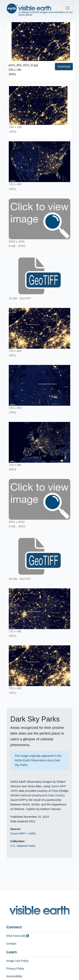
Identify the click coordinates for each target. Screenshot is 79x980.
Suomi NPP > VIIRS (23, 834)
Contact (11, 944)
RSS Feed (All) (18, 936)
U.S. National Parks (23, 846)
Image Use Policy (18, 961)
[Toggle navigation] (68, 8)
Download (64, 66)
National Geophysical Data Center (42, 795)
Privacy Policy (15, 969)
